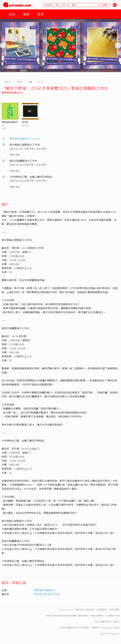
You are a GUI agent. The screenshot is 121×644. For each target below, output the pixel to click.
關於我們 (80, 610)
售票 (40, 14)
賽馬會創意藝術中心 (13, 92)
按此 (117, 622)
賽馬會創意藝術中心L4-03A (25, 139)
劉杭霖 (25, 122)
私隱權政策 (102, 610)
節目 (12, 14)
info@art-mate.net (107, 627)
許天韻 (55, 594)
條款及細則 (114, 610)
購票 (26, 14)
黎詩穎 (38, 594)
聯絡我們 (90, 610)
